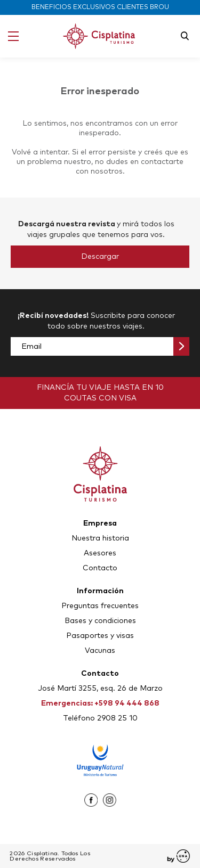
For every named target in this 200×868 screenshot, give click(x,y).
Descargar (100, 257)
